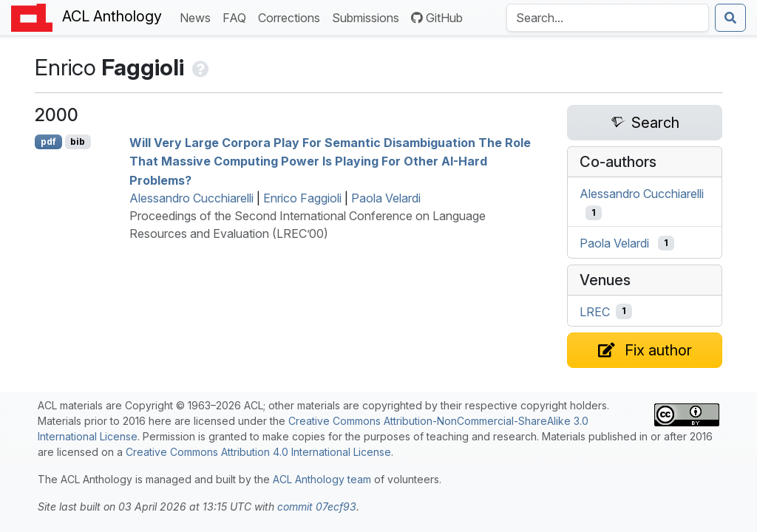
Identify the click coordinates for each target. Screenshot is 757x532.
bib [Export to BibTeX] (78, 141)
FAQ (237, 17)
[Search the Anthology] (608, 18)
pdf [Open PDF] (48, 141)
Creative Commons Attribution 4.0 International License (258, 452)
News (198, 17)
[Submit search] (730, 18)
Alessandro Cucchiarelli (191, 198)
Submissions (369, 17)
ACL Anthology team (322, 479)
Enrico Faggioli (302, 198)
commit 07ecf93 (317, 507)
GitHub (437, 18)
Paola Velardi (386, 198)
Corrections (292, 17)
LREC (595, 311)
